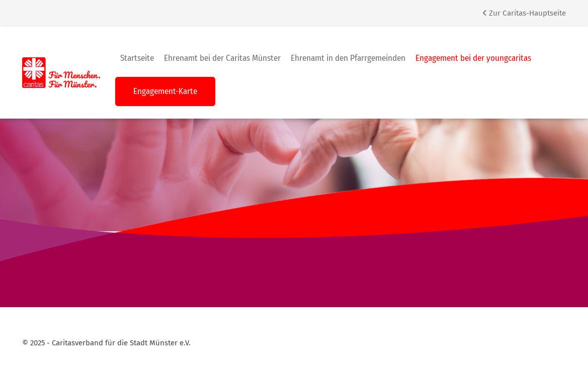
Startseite (137, 58)
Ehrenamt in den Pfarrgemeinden (348, 58)
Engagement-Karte (165, 91)
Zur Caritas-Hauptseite (524, 13)
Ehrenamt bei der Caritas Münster (222, 58)
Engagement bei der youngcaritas (473, 58)
